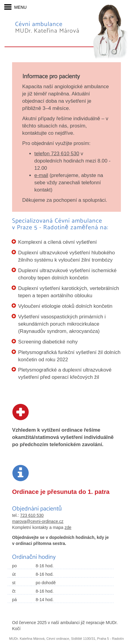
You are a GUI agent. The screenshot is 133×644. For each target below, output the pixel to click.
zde (68, 527)
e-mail (41, 175)
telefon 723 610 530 (57, 154)
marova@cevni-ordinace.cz (38, 521)
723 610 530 (32, 515)
